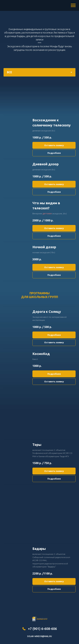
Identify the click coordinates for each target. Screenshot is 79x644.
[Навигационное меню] (73, 5)
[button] (54, 123)
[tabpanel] (39, 100)
